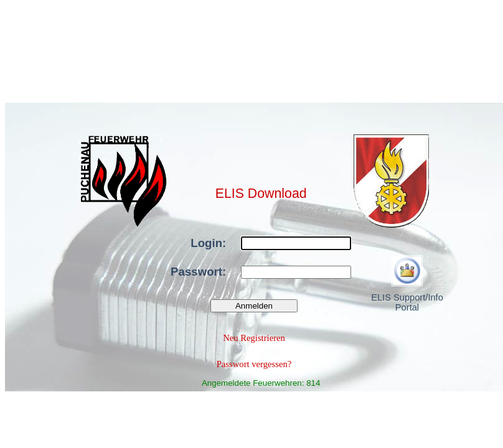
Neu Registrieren (254, 338)
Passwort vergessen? (254, 364)
